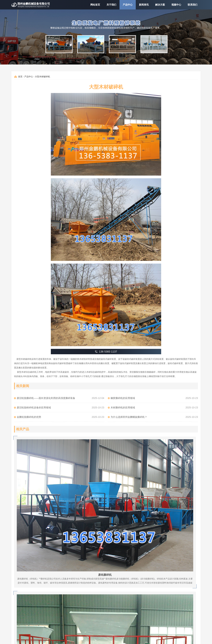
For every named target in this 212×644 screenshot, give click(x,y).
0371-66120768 (124, 593)
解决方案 (160, 5)
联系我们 (193, 5)
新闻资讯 (144, 5)
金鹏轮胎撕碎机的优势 (29, 417)
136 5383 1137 (124, 582)
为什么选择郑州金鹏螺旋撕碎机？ (129, 417)
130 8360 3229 (124, 598)
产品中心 (128, 5)
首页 (20, 77)
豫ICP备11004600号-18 (124, 641)
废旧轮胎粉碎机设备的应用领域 (34, 408)
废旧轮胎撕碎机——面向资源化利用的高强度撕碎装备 (46, 398)
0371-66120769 (124, 587)
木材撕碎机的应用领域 (123, 408)
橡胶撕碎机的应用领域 (123, 398)
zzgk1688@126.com (127, 604)
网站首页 (95, 5)
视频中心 (176, 5)
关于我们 (111, 5)
